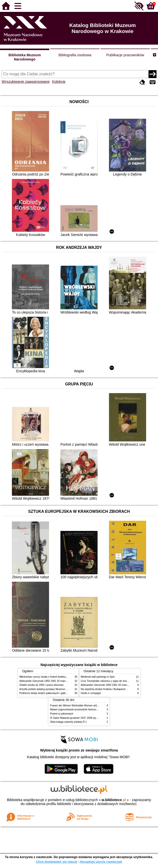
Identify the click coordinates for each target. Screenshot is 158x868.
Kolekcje (59, 82)
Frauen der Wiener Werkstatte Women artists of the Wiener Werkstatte (89, 706)
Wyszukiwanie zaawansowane (26, 82)
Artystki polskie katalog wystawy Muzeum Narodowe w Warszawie (56, 689)
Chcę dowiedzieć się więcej (56, 862)
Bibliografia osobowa (75, 55)
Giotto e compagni (91, 693)
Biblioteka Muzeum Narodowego (25, 57)
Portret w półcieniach (62, 714)
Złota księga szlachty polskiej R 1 (68, 722)
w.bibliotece (114, 800)
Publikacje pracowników (125, 55)
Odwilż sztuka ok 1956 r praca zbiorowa (41, 685)
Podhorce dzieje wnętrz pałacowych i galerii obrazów (49, 693)
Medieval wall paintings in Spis (98, 677)
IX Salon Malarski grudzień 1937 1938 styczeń (76, 718)
